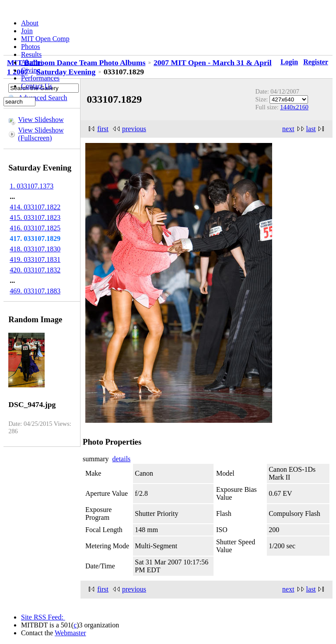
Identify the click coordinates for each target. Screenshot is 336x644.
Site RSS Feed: (43, 617)
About (30, 23)
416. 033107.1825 (35, 228)
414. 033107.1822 (35, 207)
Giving (31, 70)
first (103, 129)
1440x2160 (294, 107)
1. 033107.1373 (31, 186)
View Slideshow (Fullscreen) (41, 134)
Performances (40, 78)
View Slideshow (41, 120)
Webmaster (70, 633)
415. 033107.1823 (35, 218)
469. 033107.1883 (35, 291)
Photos (31, 47)
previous (134, 129)
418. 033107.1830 (35, 249)
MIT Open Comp (45, 39)
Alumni (32, 62)
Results (31, 54)
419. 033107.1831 (35, 259)
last (311, 129)
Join (27, 31)
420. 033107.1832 (35, 270)
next (288, 129)
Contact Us (37, 86)
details (122, 459)
